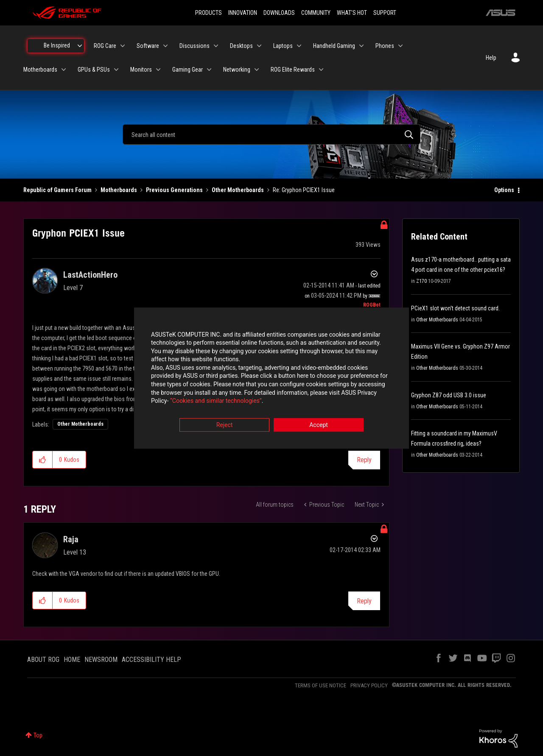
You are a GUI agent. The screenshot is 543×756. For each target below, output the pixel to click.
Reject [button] (225, 425)
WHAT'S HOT (352, 13)
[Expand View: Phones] (400, 46)
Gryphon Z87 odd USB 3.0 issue (449, 395)
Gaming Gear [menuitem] (188, 70)
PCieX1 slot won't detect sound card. (455, 308)
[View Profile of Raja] (71, 539)
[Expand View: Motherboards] (64, 70)
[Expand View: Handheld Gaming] (361, 46)
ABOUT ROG (43, 660)
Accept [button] (319, 425)
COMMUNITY (316, 13)
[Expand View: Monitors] (158, 70)
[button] (43, 460)
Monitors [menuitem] (141, 70)
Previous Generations (174, 190)
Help (491, 58)
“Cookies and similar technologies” (216, 401)
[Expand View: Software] (165, 46)
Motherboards (119, 190)
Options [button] (504, 190)
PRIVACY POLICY (369, 685)
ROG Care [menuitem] (105, 46)
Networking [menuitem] (237, 70)
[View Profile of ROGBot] (372, 305)
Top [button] (38, 735)
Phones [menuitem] (385, 46)
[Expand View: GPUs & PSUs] (116, 70)
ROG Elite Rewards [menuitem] (293, 70)
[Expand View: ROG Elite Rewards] (321, 70)
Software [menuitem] (148, 46)
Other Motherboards (238, 190)
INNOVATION (243, 13)
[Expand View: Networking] (257, 70)
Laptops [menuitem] (283, 46)
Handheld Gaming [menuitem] (334, 46)
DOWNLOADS (279, 13)
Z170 (421, 281)
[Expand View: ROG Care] (123, 46)
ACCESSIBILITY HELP (151, 660)
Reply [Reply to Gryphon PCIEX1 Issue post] (364, 460)
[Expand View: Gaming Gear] (209, 70)
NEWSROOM (101, 660)
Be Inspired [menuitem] (57, 45)
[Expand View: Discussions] (216, 46)
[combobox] (271, 134)
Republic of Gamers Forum (57, 190)
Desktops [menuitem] (241, 46)
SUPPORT (385, 13)
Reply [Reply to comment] (364, 601)
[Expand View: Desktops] (259, 46)
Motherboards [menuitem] (40, 70)
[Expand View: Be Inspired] (80, 46)
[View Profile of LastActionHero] (90, 275)
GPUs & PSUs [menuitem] (94, 70)
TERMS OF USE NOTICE (320, 685)
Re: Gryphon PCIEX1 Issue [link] (304, 190)
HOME (72, 660)
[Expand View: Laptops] (299, 46)
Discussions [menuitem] (195, 46)
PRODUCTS (209, 13)
